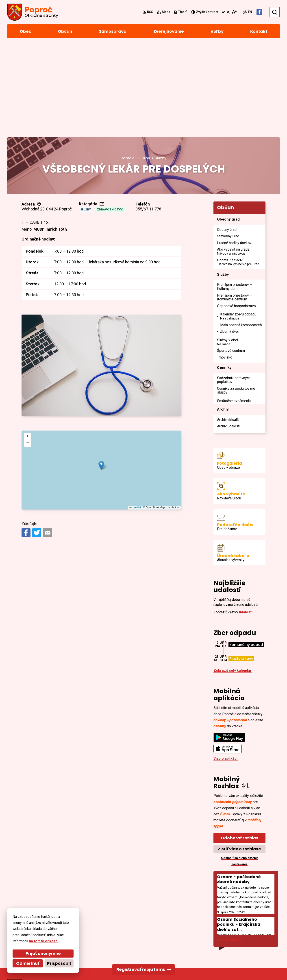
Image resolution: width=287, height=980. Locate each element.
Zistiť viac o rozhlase (239, 757)
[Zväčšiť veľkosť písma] (234, 12)
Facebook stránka (255, 947)
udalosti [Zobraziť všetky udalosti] (246, 520)
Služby (86, 117)
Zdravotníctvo (110, 117)
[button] (101, 373)
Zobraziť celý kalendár (233, 579)
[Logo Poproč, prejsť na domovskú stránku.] (33, 12)
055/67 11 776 (148, 117)
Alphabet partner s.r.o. (68, 968)
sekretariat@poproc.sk (260, 942)
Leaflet (135, 416)
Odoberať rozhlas (240, 746)
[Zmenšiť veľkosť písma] (223, 12)
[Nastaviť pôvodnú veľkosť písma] (228, 12)
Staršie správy (229, 848)
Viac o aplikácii (226, 666)
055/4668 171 (251, 937)
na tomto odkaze (32, 941)
